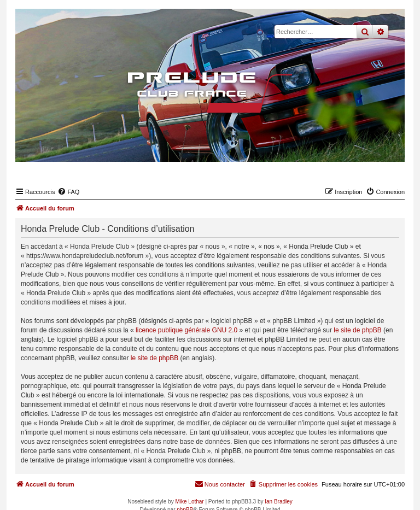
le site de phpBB (357, 330)
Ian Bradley (279, 502)
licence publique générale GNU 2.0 (186, 330)
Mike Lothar (189, 502)
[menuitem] (68, 192)
